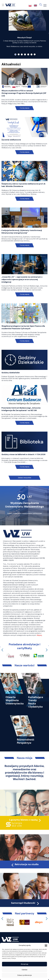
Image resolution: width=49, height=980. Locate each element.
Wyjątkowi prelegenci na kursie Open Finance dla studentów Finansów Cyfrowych (23, 327)
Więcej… (40, 635)
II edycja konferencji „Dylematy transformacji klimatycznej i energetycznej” (22, 232)
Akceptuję (24, 964)
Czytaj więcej (25, 108)
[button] (46, 945)
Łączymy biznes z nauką (23, 820)
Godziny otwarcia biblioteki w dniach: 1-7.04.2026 (23, 454)
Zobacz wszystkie (24, 478)
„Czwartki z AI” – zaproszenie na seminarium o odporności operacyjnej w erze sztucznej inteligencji (22, 279)
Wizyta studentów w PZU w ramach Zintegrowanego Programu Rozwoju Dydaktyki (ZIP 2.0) (24, 93)
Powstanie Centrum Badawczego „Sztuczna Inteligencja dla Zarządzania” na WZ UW (21, 409)
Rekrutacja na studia (25, 864)
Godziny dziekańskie (11, 373)
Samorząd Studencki (25, 903)
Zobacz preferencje (24, 975)
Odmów (24, 970)
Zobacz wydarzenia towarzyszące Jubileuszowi (24, 513)
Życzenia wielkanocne (11, 140)
